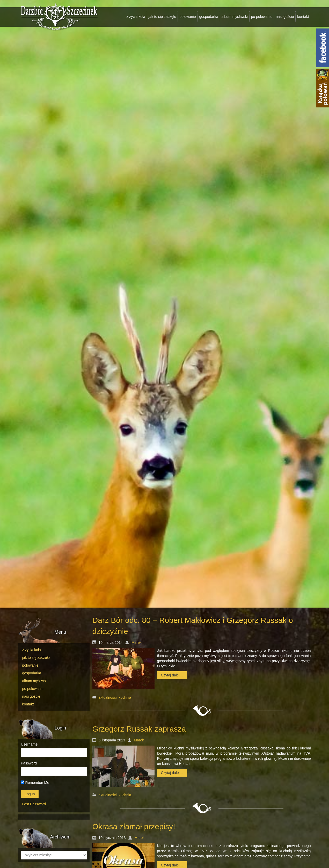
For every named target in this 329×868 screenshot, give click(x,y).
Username (29, 744)
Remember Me (35, 783)
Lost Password (34, 804)
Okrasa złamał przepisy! (134, 826)
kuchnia (125, 697)
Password (29, 763)
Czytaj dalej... (172, 675)
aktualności (108, 697)
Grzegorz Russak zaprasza (139, 729)
